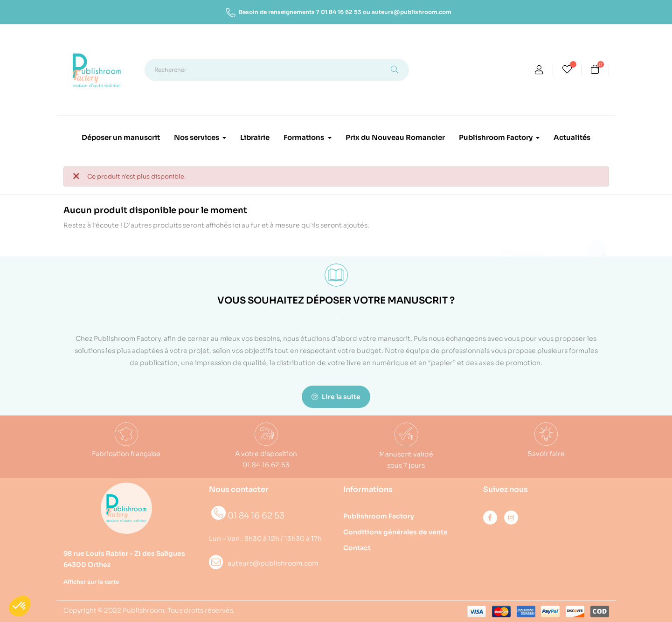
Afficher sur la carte (91, 582)
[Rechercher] (543, 248)
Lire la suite (336, 397)
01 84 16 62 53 (341, 12)
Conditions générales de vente (395, 532)
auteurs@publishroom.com (412, 12)
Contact (357, 548)
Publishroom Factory (379, 516)
